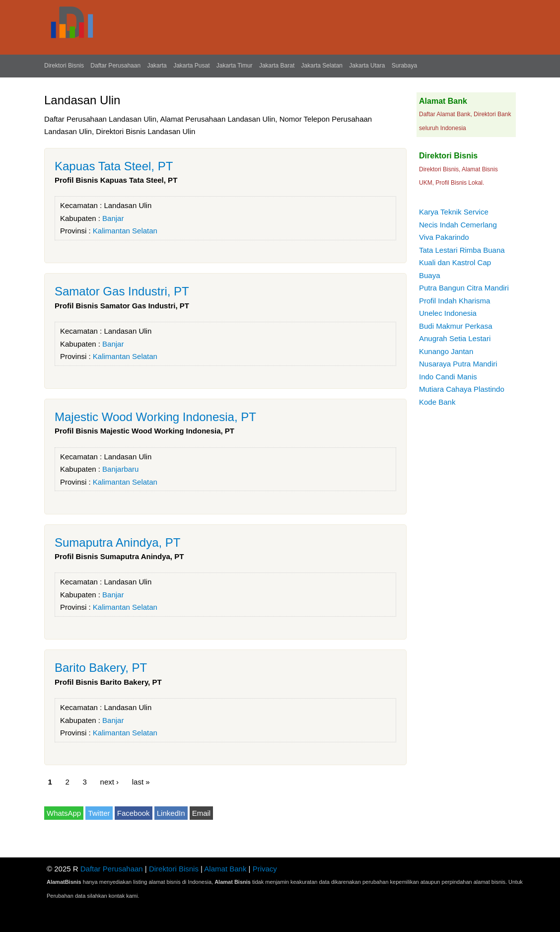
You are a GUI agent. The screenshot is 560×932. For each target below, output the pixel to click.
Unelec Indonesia (448, 313)
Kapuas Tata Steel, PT (114, 166)
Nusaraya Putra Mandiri (458, 364)
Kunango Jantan (446, 351)
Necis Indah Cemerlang (458, 225)
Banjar (113, 218)
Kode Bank (437, 402)
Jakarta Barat (277, 66)
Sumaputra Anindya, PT (117, 542)
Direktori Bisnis (64, 66)
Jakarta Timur (235, 66)
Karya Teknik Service (454, 212)
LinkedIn (171, 813)
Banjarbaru (120, 469)
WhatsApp (64, 813)
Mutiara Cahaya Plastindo (462, 389)
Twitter (99, 813)
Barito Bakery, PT (101, 668)
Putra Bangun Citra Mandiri (464, 288)
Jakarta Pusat (191, 66)
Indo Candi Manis (448, 377)
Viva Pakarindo (444, 237)
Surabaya (404, 66)
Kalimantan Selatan (125, 231)
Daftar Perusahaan (115, 66)
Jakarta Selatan (322, 66)
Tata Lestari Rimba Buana (462, 250)
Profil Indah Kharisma (455, 301)
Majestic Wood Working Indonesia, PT (155, 417)
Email (202, 813)
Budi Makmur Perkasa (456, 326)
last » (141, 781)
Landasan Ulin (128, 205)
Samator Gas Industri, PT (122, 291)
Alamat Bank (225, 869)
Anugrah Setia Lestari (455, 338)
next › (110, 781)
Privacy (265, 869)
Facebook (134, 813)
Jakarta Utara (367, 66)
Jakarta (157, 66)
